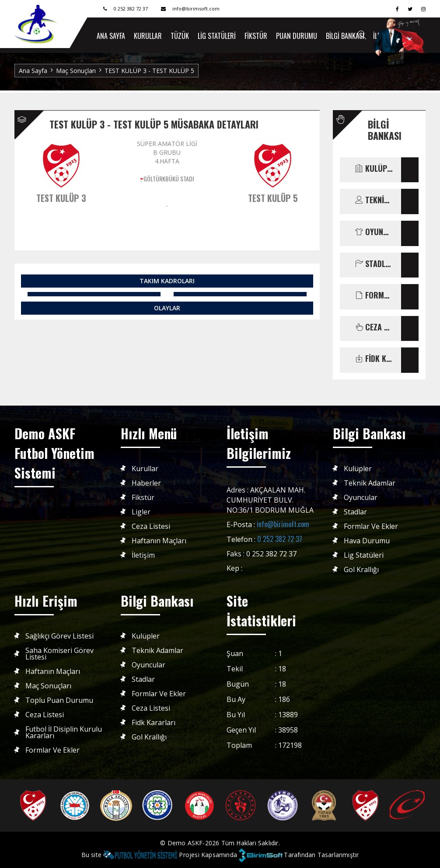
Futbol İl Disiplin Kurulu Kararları (64, 733)
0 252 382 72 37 (280, 539)
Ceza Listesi (151, 526)
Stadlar (355, 512)
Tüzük (180, 36)
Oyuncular (361, 498)
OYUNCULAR (374, 232)
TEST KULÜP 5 (273, 198)
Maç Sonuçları (76, 71)
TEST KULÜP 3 (61, 198)
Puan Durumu (297, 36)
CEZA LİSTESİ (374, 327)
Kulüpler (358, 469)
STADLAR (374, 264)
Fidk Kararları (154, 723)
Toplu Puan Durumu (59, 700)
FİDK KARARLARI (374, 359)
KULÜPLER (374, 169)
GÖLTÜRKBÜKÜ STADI (169, 179)
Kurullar (148, 36)
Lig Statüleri (217, 36)
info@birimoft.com (283, 524)
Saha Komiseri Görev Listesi (59, 654)
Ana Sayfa (33, 71)
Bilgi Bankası (345, 36)
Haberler (146, 483)
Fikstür (256, 36)
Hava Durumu (367, 541)
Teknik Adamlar (370, 483)
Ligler (141, 512)
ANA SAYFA (111, 36)
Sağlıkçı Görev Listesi (59, 636)
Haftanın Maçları (159, 541)
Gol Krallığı (361, 570)
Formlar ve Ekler (371, 526)
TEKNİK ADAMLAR (374, 200)
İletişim (143, 555)
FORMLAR (374, 295)
